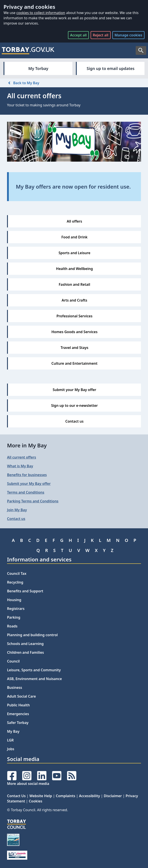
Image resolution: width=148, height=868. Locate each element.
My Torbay (38, 68)
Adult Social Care (21, 696)
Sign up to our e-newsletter (75, 405)
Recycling (15, 582)
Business (15, 688)
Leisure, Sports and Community (34, 670)
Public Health (18, 705)
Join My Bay (17, 510)
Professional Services (75, 316)
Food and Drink (74, 237)
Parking (14, 617)
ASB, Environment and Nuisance (34, 679)
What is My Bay (20, 466)
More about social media (28, 784)
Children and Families (26, 652)
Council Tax (17, 573)
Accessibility (89, 796)
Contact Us (16, 796)
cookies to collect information (41, 13)
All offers (75, 221)
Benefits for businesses (27, 475)
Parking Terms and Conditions (33, 501)
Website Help (41, 796)
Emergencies (18, 714)
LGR (10, 740)
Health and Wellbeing (74, 269)
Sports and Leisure (74, 253)
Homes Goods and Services (75, 332)
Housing (14, 600)
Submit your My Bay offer (74, 390)
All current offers (22, 457)
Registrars (16, 609)
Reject (101, 35)
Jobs (11, 749)
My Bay (13, 731)
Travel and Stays (74, 348)
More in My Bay (27, 445)
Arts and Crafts (74, 300)
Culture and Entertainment (75, 363)
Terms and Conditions (26, 492)
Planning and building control (32, 635)
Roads (12, 626)
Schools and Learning (25, 644)
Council (13, 661)
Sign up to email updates (111, 68)
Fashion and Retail (74, 284)
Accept (78, 35)
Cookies (36, 801)
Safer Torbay (18, 723)
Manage (128, 35)
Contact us (74, 421)
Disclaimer (113, 796)
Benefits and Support (25, 591)
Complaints (66, 796)
